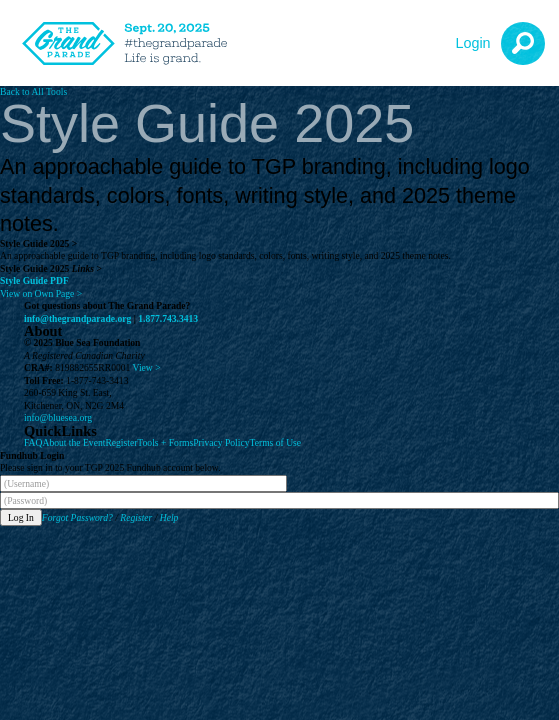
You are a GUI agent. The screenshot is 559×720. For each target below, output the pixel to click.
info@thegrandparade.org (77, 318)
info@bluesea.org (58, 417)
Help (169, 517)
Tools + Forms (165, 442)
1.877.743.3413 (168, 318)
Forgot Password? (77, 517)
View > (147, 367)
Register (121, 442)
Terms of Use (276, 442)
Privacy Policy (221, 442)
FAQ (33, 442)
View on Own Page (41, 293)
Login (472, 43)
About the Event (73, 442)
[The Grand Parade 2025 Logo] (130, 43)
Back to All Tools (33, 91)
